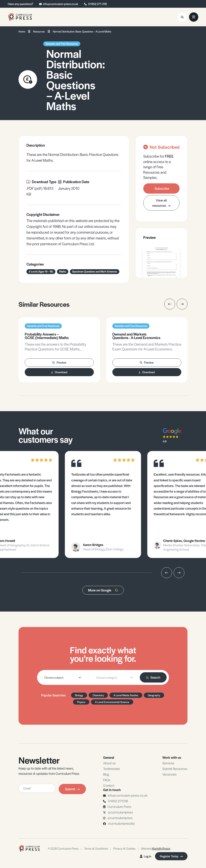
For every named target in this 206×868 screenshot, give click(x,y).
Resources (39, 31)
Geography (154, 695)
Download (59, 372)
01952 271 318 (97, 4)
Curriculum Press (119, 806)
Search (153, 677)
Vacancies (170, 774)
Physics (81, 702)
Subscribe (162, 188)
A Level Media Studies (126, 695)
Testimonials (111, 769)
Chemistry (98, 695)
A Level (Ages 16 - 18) (41, 271)
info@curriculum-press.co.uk (61, 4)
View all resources (161, 203)
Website (156, 848)
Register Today (171, 856)
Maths (63, 271)
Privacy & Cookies (124, 848)
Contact (109, 785)
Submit (72, 789)
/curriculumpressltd (121, 823)
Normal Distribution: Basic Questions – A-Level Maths (82, 31)
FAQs (107, 780)
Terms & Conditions (96, 848)
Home (22, 31)
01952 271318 (118, 801)
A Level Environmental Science (112, 702)
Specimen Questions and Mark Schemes (95, 271)
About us (109, 763)
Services (168, 763)
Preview (59, 362)
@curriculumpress (120, 812)
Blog (106, 774)
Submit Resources (175, 769)
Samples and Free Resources (62, 44)
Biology (79, 695)
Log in (145, 856)
